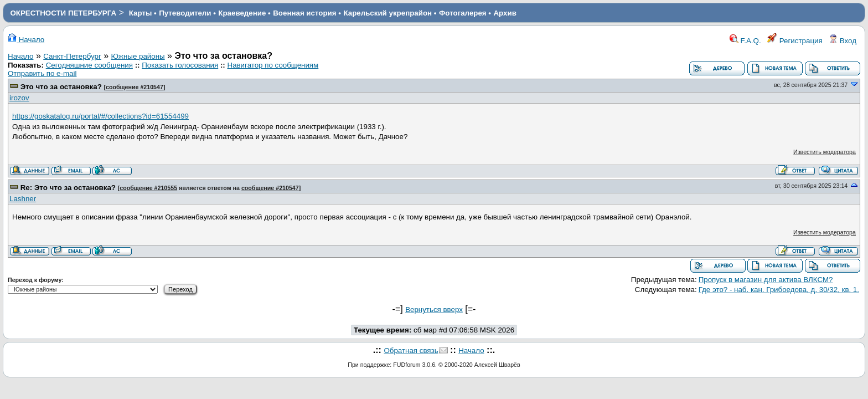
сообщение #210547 (135, 87)
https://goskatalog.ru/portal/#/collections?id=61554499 (100, 116)
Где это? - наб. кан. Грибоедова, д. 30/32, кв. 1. (779, 290)
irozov (19, 98)
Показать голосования (180, 65)
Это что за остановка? (61, 87)
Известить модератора (825, 152)
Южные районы (138, 56)
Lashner (23, 199)
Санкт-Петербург (72, 56)
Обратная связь (411, 351)
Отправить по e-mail (42, 73)
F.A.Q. (745, 41)
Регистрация (795, 41)
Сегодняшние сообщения (89, 65)
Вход (843, 41)
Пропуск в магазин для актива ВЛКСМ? (766, 280)
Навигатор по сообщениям (273, 65)
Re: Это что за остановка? (68, 188)
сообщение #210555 (148, 188)
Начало (26, 40)
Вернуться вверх (434, 310)
